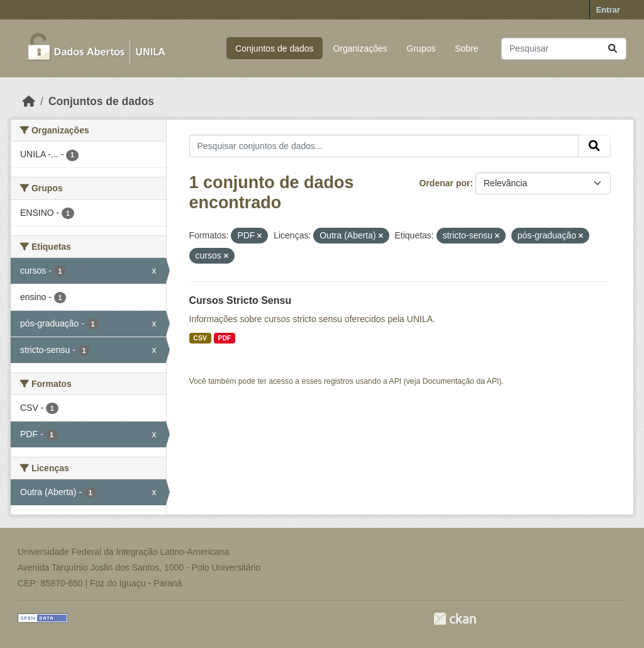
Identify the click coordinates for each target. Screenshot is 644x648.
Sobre (466, 48)
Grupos (421, 48)
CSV (200, 338)
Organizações (360, 48)
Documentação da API (461, 381)
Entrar (608, 10)
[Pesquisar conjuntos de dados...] (564, 49)
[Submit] (613, 49)
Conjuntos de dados (275, 48)
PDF (224, 338)
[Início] (29, 101)
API (396, 381)
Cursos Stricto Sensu (241, 300)
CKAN (455, 619)
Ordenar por (445, 183)
